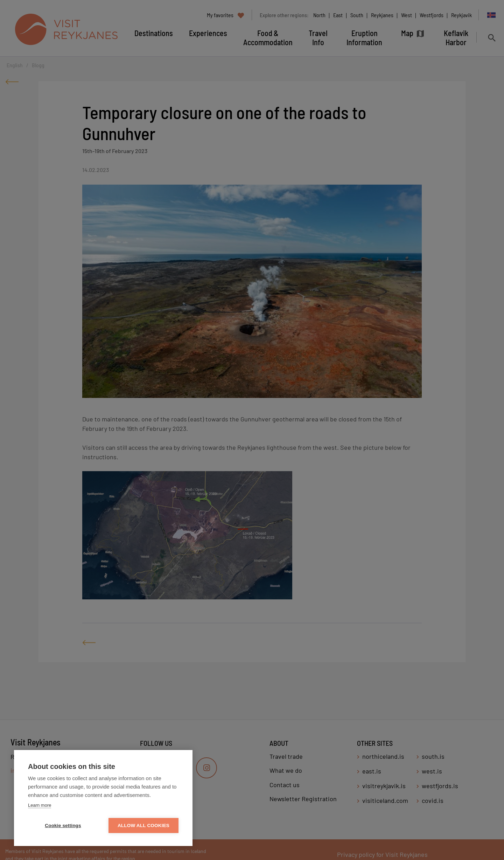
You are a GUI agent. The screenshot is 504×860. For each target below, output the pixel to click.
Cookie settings (63, 825)
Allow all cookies (143, 825)
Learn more (40, 805)
